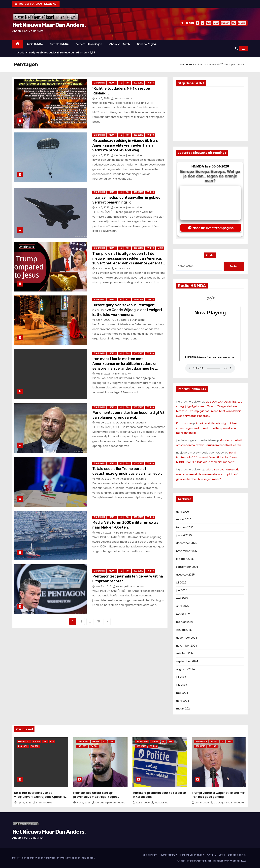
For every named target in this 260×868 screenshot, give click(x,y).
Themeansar (87, 858)
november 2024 (187, 646)
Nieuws (112, 83)
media (242, 23)
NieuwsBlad (160, 803)
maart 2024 (184, 709)
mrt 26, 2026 (104, 479)
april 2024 (183, 701)
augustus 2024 (185, 669)
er (202, 23)
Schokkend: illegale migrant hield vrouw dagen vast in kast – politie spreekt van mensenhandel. (207, 428)
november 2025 (186, 551)
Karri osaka (183, 423)
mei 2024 (182, 693)
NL (121, 83)
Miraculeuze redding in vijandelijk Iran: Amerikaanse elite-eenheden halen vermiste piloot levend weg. (125, 145)
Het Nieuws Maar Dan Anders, (49, 25)
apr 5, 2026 (103, 155)
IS (198, 23)
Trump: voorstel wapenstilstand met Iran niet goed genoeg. (219, 795)
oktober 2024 (185, 653)
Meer (216, 23)
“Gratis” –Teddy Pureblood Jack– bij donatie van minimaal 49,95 (55, 53)
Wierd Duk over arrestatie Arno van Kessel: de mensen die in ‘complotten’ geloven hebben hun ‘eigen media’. (208, 474)
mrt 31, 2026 (104, 374)
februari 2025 (185, 622)
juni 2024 (182, 685)
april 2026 (182, 512)
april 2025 (182, 606)
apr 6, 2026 (103, 98)
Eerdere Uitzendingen (89, 44)
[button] (236, 48)
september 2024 (187, 661)
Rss (128, 83)
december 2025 (187, 543)
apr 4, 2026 (103, 269)
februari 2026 (185, 527)
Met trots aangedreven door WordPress (34, 858)
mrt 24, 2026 (104, 533)
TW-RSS (150, 83)
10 (99, 621)
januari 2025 (184, 630)
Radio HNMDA (35, 44)
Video (160, 248)
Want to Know (122, 98)
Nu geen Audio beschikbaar (210, 368)
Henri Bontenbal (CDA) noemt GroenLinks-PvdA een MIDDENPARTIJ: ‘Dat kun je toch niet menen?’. (207, 457)
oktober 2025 (185, 559)
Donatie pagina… (147, 44)
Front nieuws (121, 269)
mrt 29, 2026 (104, 423)
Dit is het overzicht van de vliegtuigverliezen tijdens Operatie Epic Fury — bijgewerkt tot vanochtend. (40, 799)
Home (184, 64)
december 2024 (187, 638)
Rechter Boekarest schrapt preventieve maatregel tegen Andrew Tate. (95, 797)
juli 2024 (181, 677)
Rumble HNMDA (59, 44)
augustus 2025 (185, 575)
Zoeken (234, 266)
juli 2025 (181, 583)
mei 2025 (182, 598)
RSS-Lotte (138, 83)
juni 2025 (182, 590)
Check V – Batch (120, 44)
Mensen (225, 23)
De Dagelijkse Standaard (128, 155)
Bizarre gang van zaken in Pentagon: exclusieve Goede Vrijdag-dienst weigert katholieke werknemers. (127, 310)
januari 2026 (184, 535)
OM (234, 23)
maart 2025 (184, 614)
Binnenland (99, 83)
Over (209, 23)
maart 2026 (184, 519)
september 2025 (187, 567)
